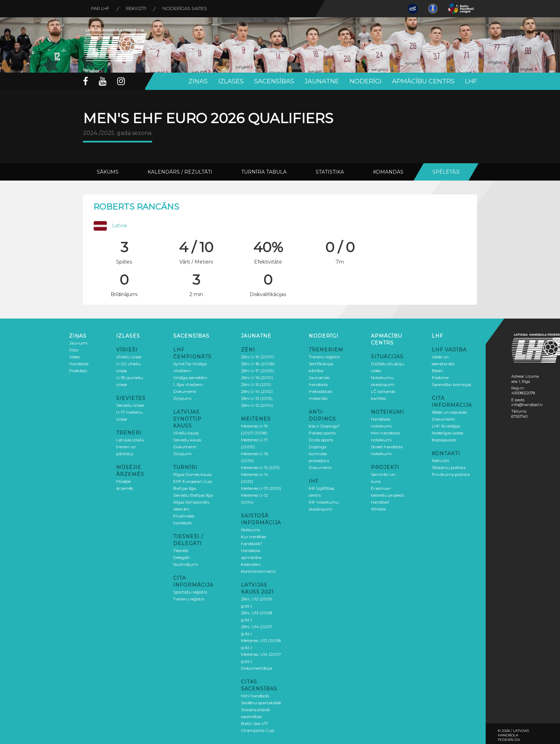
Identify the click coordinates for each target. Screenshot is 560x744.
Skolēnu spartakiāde (261, 703)
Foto (74, 350)
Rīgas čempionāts (191, 502)
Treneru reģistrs (189, 599)
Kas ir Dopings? (324, 426)
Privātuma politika (451, 474)
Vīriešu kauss (186, 433)
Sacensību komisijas (451, 384)
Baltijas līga (185, 488)
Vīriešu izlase (129, 357)
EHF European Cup (193, 481)
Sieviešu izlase (130, 405)
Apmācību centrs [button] (423, 81)
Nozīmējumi (186, 564)
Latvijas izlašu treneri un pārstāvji (130, 447)
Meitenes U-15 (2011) (260, 467)
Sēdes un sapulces (449, 412)
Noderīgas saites (188, 9)
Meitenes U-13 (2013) (261, 488)
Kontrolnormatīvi (258, 571)
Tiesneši (181, 550)
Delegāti (181, 557)
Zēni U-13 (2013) (257, 398)
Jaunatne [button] (322, 81)
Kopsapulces (444, 440)
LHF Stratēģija (446, 426)
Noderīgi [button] (366, 81)
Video (74, 357)
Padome (440, 378)
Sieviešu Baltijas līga (193, 495)
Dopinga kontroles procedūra (319, 454)
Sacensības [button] (274, 81)
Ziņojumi (182, 398)
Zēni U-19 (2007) (258, 357)
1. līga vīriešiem (188, 384)
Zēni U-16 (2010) (257, 378)
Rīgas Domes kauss (192, 474)
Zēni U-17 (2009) (258, 371)
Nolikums (250, 530)
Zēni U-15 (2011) (256, 384)
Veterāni (181, 509)
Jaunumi (78, 343)
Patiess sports (322, 433)
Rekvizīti (138, 9)
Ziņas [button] (198, 81)
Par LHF (101, 9)
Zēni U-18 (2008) (258, 364)
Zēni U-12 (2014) (257, 405)
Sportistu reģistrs (190, 592)
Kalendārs (251, 564)
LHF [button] (471, 81)
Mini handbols (255, 696)
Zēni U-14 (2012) (257, 391)
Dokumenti (185, 391)
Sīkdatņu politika (449, 467)
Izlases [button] (231, 81)
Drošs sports (321, 440)
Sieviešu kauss (187, 440)
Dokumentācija (256, 668)
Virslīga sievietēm (190, 378)
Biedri (437, 371)
